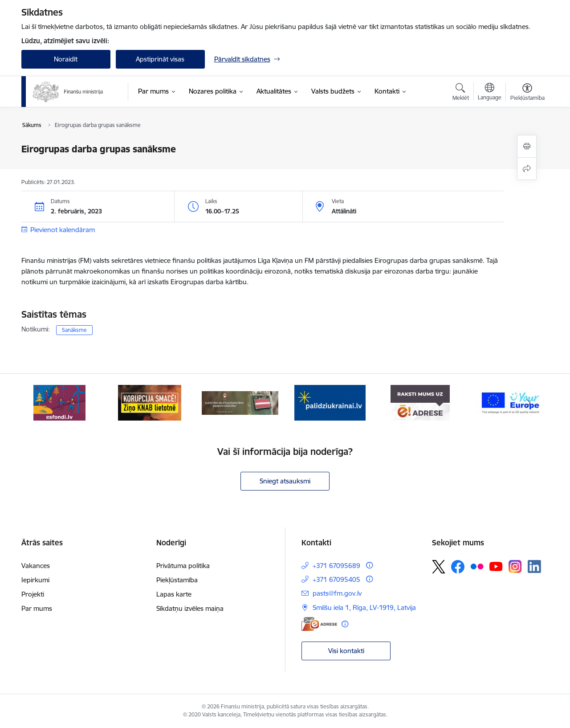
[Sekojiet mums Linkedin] (534, 567)
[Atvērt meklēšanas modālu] (461, 93)
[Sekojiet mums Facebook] (458, 567)
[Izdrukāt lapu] (527, 146)
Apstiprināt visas (160, 59)
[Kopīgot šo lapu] (527, 169)
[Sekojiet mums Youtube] (496, 566)
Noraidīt (66, 59)
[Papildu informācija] (369, 565)
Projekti (33, 594)
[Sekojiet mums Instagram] (515, 566)
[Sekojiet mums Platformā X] (439, 567)
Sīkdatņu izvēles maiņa (190, 608)
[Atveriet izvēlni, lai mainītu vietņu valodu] (490, 93)
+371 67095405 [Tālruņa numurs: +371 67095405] (336, 579)
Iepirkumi (35, 580)
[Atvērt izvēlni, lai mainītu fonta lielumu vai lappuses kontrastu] (527, 93)
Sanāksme (74, 330)
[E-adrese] (319, 624)
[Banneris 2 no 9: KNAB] (150, 402)
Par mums (37, 608)
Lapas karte (174, 594)
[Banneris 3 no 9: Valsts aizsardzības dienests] (240, 402)
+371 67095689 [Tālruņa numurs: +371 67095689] (336, 566)
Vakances (36, 566)
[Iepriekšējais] (42, 403)
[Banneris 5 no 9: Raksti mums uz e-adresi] (420, 402)
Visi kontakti (346, 651)
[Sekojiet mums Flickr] (477, 566)
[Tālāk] (529, 403)
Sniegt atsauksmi (285, 481)
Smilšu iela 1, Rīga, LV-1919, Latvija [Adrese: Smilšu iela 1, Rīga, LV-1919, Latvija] (364, 607)
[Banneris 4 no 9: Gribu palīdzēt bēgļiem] (330, 402)
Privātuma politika (183, 566)
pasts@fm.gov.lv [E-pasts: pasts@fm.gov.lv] (337, 593)
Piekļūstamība (177, 580)
